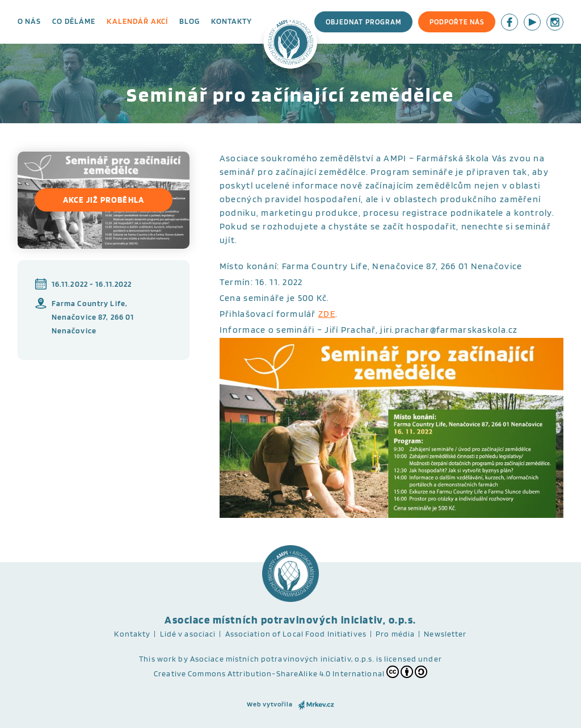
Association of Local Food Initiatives (296, 634)
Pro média (395, 634)
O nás (30, 21)
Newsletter (445, 634)
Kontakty (231, 21)
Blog (190, 21)
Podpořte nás (457, 22)
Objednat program (363, 22)
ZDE (327, 314)
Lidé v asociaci (188, 634)
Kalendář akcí (137, 21)
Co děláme (74, 21)
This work (158, 659)
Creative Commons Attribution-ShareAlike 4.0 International (290, 672)
